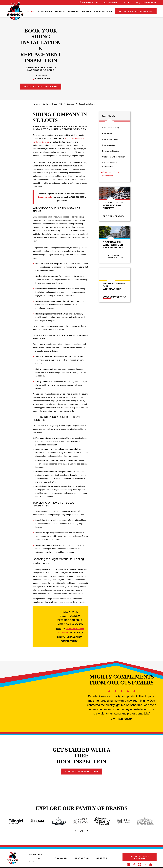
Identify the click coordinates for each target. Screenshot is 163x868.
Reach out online (46, 197)
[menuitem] (30, 11)
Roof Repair (45, 11)
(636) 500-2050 (42, 79)
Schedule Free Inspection (136, 11)
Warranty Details (116, 297)
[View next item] (87, 843)
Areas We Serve (103, 11)
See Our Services (116, 216)
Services (30, 11)
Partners (128, 3)
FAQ (138, 3)
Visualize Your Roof (80, 11)
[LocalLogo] (15, 11)
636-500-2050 (150, 2)
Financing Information (116, 257)
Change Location (110, 2)
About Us (60, 11)
